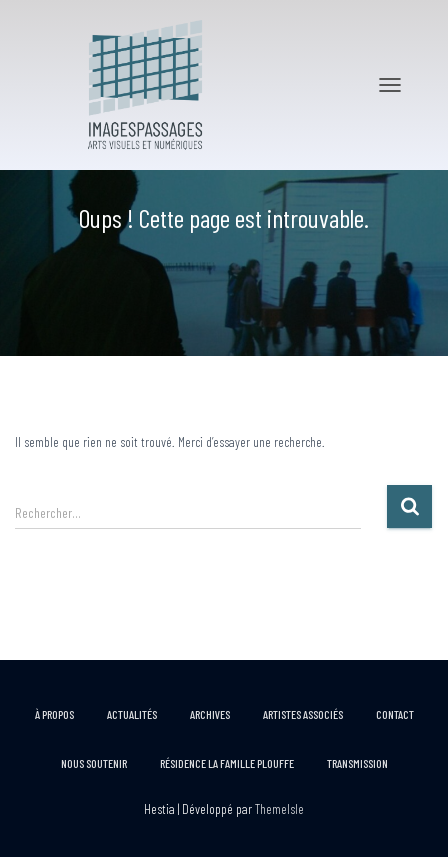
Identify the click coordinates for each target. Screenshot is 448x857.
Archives (210, 714)
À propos (54, 714)
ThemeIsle (279, 808)
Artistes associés (303, 714)
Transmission (357, 763)
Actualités (132, 714)
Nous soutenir (94, 763)
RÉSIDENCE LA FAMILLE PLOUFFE (227, 763)
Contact (395, 714)
